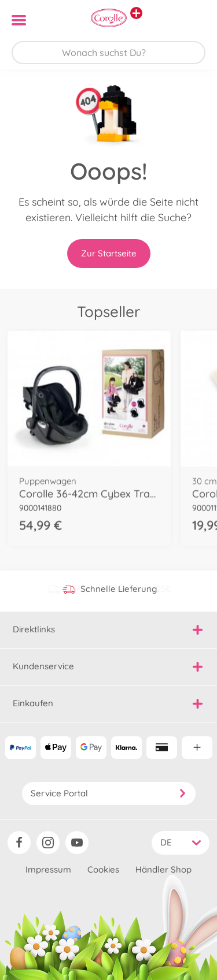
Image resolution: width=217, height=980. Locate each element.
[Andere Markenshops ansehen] (136, 13)
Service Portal (109, 793)
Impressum (48, 869)
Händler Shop (163, 869)
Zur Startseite (109, 253)
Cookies (103, 869)
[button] (192, 20)
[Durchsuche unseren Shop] (108, 53)
